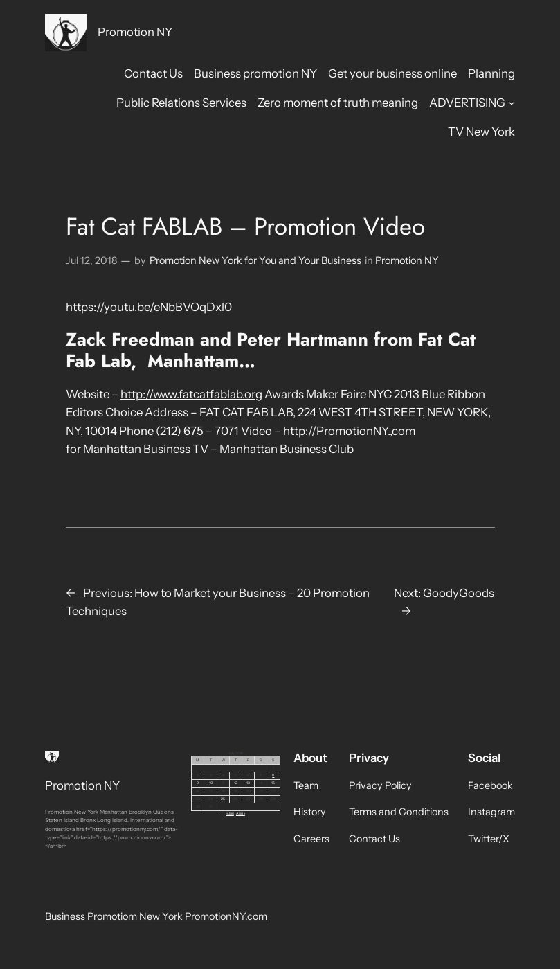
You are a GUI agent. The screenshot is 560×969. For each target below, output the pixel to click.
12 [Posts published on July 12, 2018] (236, 783)
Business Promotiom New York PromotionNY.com (156, 916)
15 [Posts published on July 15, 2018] (273, 783)
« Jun (230, 813)
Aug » (241, 813)
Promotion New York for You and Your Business (255, 260)
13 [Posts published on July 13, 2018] (248, 783)
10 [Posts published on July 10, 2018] (211, 783)
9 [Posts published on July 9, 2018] (198, 783)
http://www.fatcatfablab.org (191, 394)
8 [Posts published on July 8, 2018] (273, 775)
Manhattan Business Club (287, 449)
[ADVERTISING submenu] (512, 103)
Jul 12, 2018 (91, 260)
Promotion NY (135, 32)
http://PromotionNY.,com (349, 431)
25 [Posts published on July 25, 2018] (223, 799)
